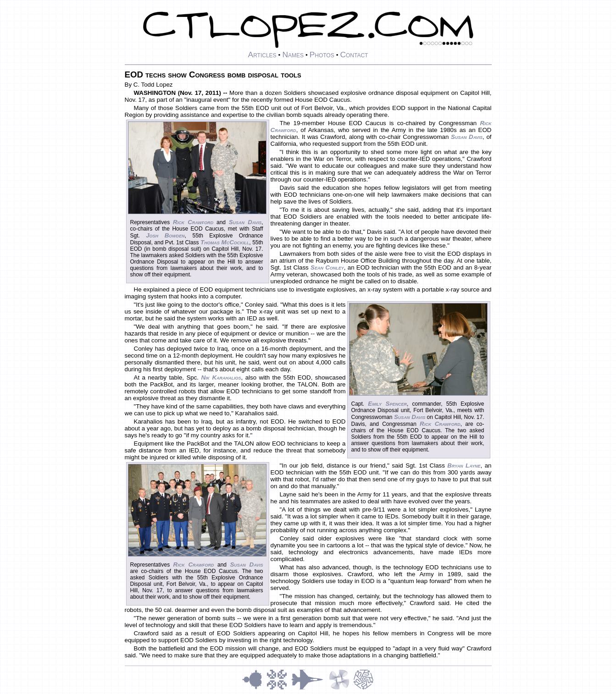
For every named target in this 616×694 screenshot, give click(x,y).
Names (293, 55)
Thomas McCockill (225, 242)
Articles (262, 55)
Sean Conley (327, 267)
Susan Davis (245, 222)
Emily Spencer (387, 404)
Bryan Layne (464, 465)
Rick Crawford (193, 222)
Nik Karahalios (221, 377)
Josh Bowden (165, 235)
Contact (354, 55)
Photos (322, 55)
